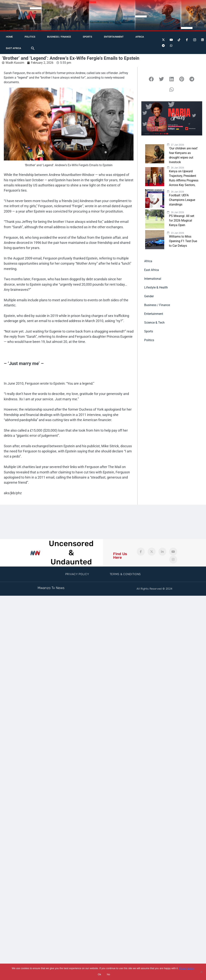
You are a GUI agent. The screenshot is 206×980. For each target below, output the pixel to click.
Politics (30, 37)
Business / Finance (59, 37)
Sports (87, 37)
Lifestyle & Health (156, 287)
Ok (99, 974)
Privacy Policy (77, 574)
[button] (33, 48)
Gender (149, 296)
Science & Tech (154, 323)
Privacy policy (187, 968)
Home (9, 37)
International (153, 279)
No (108, 974)
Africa (140, 37)
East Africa (14, 48)
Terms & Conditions (125, 574)
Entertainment (114, 37)
